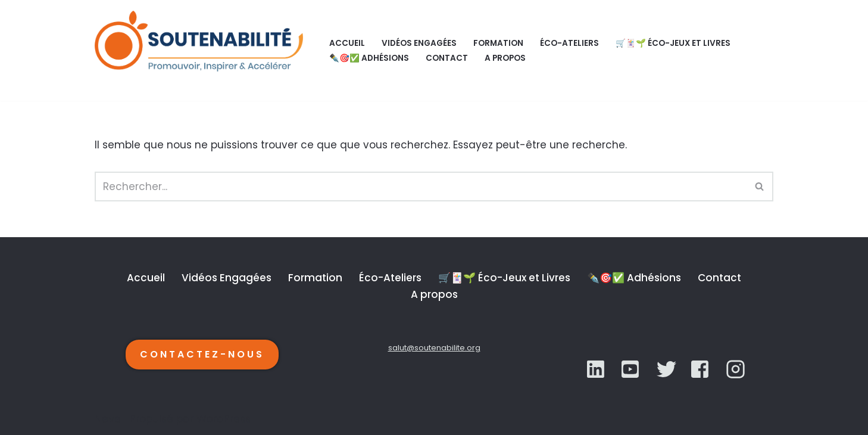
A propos (505, 58)
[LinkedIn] (597, 369)
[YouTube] (666, 369)
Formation (498, 43)
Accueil (347, 43)
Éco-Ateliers (569, 43)
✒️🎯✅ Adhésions (369, 58)
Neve (108, 419)
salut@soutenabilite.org (434, 348)
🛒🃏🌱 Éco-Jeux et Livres (673, 43)
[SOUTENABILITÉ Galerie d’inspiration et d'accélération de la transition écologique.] (202, 50)
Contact (447, 58)
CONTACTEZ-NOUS (202, 354)
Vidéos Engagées (419, 43)
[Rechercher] (421, 187)
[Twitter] (631, 369)
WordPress (224, 419)
